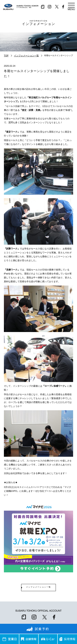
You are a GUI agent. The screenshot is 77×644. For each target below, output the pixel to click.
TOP (6, 56)
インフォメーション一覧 (26, 56)
